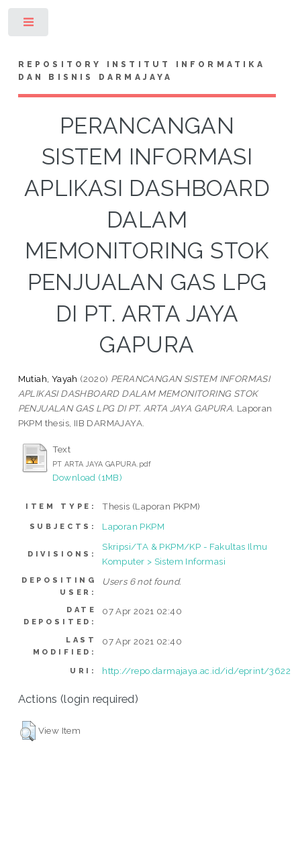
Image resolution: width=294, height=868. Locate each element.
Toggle (29, 25)
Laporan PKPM (133, 526)
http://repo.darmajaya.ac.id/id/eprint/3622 (196, 671)
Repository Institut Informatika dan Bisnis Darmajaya (142, 71)
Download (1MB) (88, 477)
